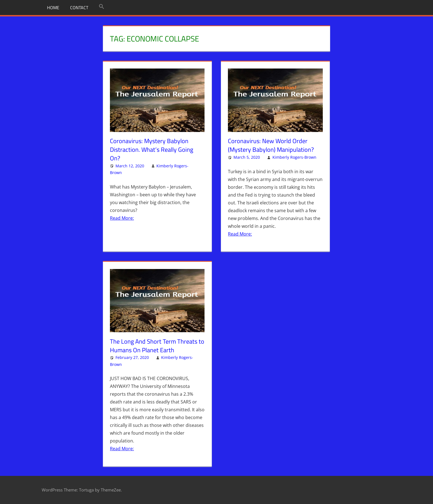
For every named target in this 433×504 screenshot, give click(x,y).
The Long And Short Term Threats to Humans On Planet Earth (157, 346)
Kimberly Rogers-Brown (294, 157)
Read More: (122, 218)
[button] (102, 7)
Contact (79, 8)
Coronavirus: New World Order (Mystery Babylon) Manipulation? (271, 145)
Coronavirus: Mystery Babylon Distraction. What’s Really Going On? (152, 150)
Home (53, 8)
